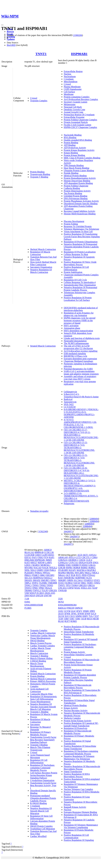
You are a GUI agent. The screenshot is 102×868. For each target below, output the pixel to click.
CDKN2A (63, 560)
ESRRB (75, 565)
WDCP (33, 593)
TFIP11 (35, 583)
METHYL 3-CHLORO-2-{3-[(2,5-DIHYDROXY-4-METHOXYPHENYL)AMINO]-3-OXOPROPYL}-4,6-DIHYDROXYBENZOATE (80, 486)
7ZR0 (66, 619)
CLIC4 (89, 560)
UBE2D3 (83, 585)
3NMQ (86, 611)
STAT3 (61, 583)
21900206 (78, 35)
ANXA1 (93, 555)
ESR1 (68, 565)
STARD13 (88, 580)
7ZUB (83, 619)
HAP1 (51, 557)
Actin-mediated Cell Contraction (39, 690)
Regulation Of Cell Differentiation (39, 761)
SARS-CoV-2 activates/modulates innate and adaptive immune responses (81, 373)
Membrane (69, 94)
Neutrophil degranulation (75, 341)
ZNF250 (39, 596)
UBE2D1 (53, 590)
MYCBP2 (80, 573)
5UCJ (73, 616)
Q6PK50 (79, 608)
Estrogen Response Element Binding (80, 812)
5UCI (67, 616)
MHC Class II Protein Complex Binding (82, 158)
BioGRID (11, 45)
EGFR (89, 562)
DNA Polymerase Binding (76, 198)
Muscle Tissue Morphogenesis (37, 665)
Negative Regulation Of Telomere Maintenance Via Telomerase (79, 758)
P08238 (71, 608)
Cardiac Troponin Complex (43, 646)
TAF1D (77, 583)
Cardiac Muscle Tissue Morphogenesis (40, 649)
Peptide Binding (71, 173)
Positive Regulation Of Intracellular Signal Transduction (80, 747)
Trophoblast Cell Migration (43, 829)
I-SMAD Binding (38, 661)
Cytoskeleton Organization (42, 780)
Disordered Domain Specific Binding (81, 204)
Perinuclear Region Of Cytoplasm (79, 115)
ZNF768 (48, 596)
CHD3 (38, 555)
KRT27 (34, 562)
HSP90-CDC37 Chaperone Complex (80, 127)
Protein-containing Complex (77, 97)
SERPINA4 (38, 578)
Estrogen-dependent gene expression (80, 359)
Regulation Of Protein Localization (80, 252)
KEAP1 (73, 570)
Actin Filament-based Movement (40, 756)
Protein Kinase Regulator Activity (79, 150)
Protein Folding (71, 224)
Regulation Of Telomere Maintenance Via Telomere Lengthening (81, 826)
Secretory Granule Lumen (76, 102)
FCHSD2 (84, 565)
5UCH (61, 616)
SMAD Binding (37, 641)
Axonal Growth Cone (74, 112)
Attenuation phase (72, 328)
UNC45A (62, 588)
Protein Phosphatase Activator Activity (81, 201)
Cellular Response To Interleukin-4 (80, 282)
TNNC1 (28, 585)
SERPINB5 (80, 578)
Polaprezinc (69, 503)
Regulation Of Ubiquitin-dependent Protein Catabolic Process (80, 676)
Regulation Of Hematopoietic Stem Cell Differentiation (44, 698)
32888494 (94, 519)
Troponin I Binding (39, 745)
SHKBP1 (62, 580)
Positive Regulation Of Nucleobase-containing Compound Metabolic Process (80, 647)
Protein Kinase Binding (74, 155)
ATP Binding (70, 145)
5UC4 (93, 614)
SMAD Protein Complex (41, 826)
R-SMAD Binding (38, 803)
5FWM (81, 614)
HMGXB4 (29, 560)
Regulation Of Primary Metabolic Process (41, 733)
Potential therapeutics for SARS (78, 369)
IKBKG (92, 568)
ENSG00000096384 (67, 605)
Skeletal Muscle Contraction (43, 249)
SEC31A (28, 578)
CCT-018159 (70, 407)
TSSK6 (74, 585)
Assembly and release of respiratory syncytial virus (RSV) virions (80, 378)
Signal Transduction (73, 771)
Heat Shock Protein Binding (77, 168)
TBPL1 (28, 583)
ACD (80, 555)
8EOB (96, 619)
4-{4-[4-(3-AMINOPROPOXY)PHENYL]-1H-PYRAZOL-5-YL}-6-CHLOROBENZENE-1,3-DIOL (80, 423)
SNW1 (53, 580)
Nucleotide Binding (73, 135)
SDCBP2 (50, 575)
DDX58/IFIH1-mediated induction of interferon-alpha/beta (81, 309)
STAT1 (97, 580)
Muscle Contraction (39, 653)
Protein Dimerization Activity (77, 191)
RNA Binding (70, 137)
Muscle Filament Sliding (41, 658)
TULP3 (45, 590)
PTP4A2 (91, 575)
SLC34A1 (78, 580)
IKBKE (84, 568)
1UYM (67, 611)
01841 (27, 602)
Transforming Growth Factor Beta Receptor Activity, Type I (43, 785)
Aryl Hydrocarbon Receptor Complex (81, 99)
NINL (27, 570)
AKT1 (86, 555)
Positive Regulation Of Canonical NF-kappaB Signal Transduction (81, 724)
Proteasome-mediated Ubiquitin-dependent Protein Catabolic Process (43, 798)
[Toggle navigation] (2, 25)
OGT (68, 575)
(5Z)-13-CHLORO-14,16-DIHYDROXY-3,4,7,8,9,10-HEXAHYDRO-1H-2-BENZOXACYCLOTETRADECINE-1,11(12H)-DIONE (81, 473)
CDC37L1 (86, 557)
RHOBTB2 (69, 578)
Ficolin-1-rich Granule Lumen (78, 125)
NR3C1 (96, 573)
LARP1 (48, 562)
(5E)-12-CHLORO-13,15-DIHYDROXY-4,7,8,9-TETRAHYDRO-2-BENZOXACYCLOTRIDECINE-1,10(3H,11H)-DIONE (79, 460)
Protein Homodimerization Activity (80, 178)
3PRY (92, 611)
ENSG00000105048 (34, 605)
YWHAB (62, 590)
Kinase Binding (71, 153)
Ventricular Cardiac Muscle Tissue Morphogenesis (43, 637)
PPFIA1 (47, 573)
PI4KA (52, 570)
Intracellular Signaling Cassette (78, 655)
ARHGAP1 (63, 557)
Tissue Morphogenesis (40, 702)
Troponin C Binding (39, 712)
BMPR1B (39, 552)
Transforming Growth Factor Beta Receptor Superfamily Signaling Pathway (43, 740)
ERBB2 (62, 565)
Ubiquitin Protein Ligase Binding (79, 171)
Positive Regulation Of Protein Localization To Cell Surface (78, 299)
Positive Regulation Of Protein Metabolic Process (78, 671)
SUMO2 (69, 583)
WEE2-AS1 (86, 588)
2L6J (73, 611)
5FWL (74, 614)
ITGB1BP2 (63, 570)
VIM (27, 593)
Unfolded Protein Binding (76, 196)
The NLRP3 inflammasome (76, 343)
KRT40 (41, 562)
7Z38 (61, 619)
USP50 (70, 588)
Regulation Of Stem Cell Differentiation (41, 817)
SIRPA (70, 580)
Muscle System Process (41, 643)
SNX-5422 (69, 404)
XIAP (95, 588)
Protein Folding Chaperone (76, 186)
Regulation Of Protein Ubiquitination (81, 242)
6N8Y (85, 616)
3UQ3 (61, 614)
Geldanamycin (70, 392)
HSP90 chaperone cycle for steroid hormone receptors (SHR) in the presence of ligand (80, 320)
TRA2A (48, 588)
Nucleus (67, 74)
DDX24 (82, 562)
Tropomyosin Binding (40, 174)
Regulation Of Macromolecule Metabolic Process (78, 732)
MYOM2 (29, 568)
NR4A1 (62, 575)
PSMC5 (36, 575)
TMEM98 (52, 583)
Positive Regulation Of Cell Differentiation (76, 268)
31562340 (43, 531)
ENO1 (96, 562)
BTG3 (72, 557)
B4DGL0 (62, 608)
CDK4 (94, 557)
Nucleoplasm (70, 76)
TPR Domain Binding (74, 165)
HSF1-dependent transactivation (78, 331)
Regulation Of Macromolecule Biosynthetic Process (78, 686)
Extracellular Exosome (74, 117)
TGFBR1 (43, 583)
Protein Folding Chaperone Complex (80, 120)
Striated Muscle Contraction (43, 346)
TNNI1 (36, 585)
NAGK (45, 568)
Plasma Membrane (72, 87)
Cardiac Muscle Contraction (43, 633)
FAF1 (34, 557)
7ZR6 (77, 619)
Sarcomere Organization (41, 267)
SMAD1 (28, 580)
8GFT (67, 621)
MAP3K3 (92, 570)
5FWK (67, 614)
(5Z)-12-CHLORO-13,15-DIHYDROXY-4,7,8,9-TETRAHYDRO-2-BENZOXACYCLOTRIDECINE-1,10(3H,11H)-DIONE (79, 448)
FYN (46, 557)
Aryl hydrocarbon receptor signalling (81, 351)
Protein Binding (37, 172)
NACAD (37, 568)
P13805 (28, 608)
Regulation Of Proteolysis (76, 728)
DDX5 (51, 555)
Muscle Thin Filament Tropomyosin (40, 749)
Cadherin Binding (72, 188)
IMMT (49, 560)
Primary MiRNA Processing (43, 681)
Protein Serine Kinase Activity (78, 721)
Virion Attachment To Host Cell (78, 232)
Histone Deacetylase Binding (77, 181)
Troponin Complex (39, 101)
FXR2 (40, 557)
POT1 (79, 575)
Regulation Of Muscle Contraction (40, 253)
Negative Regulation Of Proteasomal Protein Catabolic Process (80, 289)
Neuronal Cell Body (73, 107)
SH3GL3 (48, 578)
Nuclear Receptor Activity (76, 710)
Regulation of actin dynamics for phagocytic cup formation (79, 314)
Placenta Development (74, 221)
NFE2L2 (53, 568)
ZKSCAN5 (50, 593)
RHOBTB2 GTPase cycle (75, 356)
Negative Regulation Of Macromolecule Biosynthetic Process (82, 768)
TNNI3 (50, 585)
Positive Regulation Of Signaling (79, 840)
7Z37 (96, 616)
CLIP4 (44, 555)
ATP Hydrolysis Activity (75, 148)
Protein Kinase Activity (74, 652)
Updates (11, 39)
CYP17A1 (73, 562)
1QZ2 (61, 611)
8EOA (90, 619)
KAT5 (27, 562)
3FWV (79, 611)
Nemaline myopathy (39, 511)
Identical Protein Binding (75, 176)
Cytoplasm (69, 79)
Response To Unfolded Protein (78, 226)
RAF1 (61, 578)
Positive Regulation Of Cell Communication (76, 836)
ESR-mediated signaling (75, 354)
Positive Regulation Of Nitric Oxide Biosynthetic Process (80, 263)
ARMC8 (48, 550)
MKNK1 (70, 573)
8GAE (61, 621)
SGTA (89, 578)
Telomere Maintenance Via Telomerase (81, 229)
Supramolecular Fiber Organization (80, 285)
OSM (46, 570)
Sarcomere (35, 724)
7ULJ (91, 616)
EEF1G (28, 557)
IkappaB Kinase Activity (75, 807)
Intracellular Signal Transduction (79, 632)
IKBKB (77, 568)
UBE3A (91, 585)
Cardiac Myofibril (38, 836)
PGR (73, 575)
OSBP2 (40, 570)
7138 (27, 599)
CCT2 (78, 557)
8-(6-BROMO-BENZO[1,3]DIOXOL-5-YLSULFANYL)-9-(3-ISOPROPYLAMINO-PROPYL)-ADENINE (81, 413)
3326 (60, 599)
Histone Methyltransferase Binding (80, 214)
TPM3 (41, 588)
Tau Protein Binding (73, 193)
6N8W (79, 616)
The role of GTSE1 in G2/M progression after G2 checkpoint (78, 347)
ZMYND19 (30, 596)
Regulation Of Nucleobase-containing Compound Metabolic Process (43, 768)
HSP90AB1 (79, 54)
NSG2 (33, 570)
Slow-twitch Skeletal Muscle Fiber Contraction (43, 263)
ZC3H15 (40, 593)
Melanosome (70, 104)
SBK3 (43, 575)
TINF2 (97, 583)
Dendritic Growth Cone (74, 110)
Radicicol (68, 399)
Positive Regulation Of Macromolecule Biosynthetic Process (82, 661)
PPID (84, 575)
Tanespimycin (70, 402)
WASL (77, 588)
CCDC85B (29, 555)
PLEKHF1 (29, 573)
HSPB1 (69, 568)
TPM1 (35, 588)
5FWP (87, 614)
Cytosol (34, 98)
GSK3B (62, 568)
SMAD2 (36, 580)
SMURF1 (45, 580)
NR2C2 (88, 573)
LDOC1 (28, 565)
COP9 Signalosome (73, 89)
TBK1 (83, 583)
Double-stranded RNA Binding (78, 140)
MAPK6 (62, 573)
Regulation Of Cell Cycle (75, 280)
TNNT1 (41, 54)
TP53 (68, 585)
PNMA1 (38, 573)
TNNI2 (43, 585)
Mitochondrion (71, 82)
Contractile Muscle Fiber (41, 694)
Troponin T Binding (39, 177)
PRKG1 (28, 575)
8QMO (74, 621)
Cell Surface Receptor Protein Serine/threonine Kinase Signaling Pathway (44, 775)
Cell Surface (69, 92)
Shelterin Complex (72, 718)
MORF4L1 (45, 565)
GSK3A (92, 565)
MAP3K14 (81, 570)
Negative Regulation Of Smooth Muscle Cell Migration (41, 811)
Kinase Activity (71, 708)
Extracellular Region (73, 71)
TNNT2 (28, 588)
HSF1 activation (71, 326)
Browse (10, 32)
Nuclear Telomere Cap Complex (78, 789)
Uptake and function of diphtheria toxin (82, 338)
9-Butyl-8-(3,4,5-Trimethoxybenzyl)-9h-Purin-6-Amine (81, 395)
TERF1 (90, 583)
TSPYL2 (37, 590)
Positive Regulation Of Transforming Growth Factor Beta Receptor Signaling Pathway (82, 237)
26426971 (68, 531)
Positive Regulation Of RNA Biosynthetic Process (77, 775)
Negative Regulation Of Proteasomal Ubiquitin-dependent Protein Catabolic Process (81, 247)
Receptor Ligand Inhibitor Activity (80, 211)
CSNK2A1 (63, 562)
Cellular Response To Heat (76, 254)
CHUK (82, 560)
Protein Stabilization (73, 272)
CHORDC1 (73, 560)
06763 (61, 602)
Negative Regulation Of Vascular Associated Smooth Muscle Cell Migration (43, 707)
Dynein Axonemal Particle (76, 122)
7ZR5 (72, 619)
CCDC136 (49, 552)
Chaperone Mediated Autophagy (79, 361)
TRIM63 (28, 590)
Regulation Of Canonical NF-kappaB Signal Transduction (81, 641)
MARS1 (36, 565)
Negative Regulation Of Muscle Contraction (41, 271)
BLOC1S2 (29, 552)
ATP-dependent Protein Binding (78, 183)
